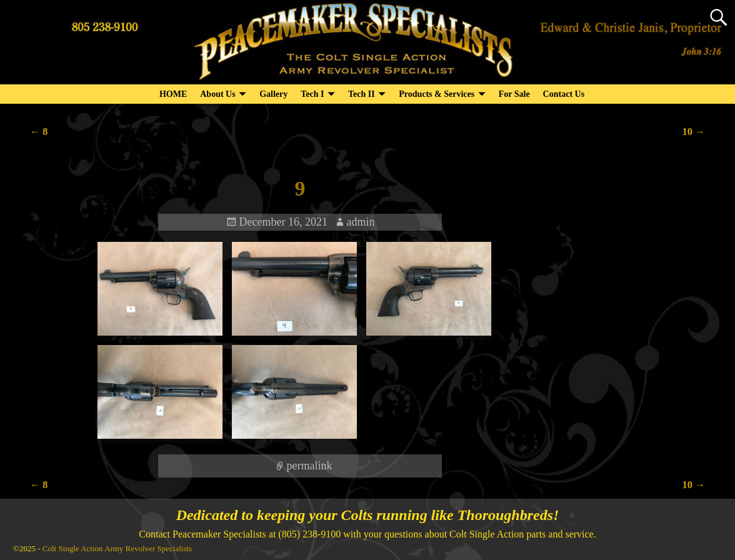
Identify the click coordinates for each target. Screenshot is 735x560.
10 (694, 132)
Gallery (273, 94)
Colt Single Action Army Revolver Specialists (117, 548)
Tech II (362, 94)
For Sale (514, 94)
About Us (217, 94)
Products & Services (437, 94)
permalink (309, 466)
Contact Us (564, 94)
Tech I (312, 94)
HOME (173, 94)
